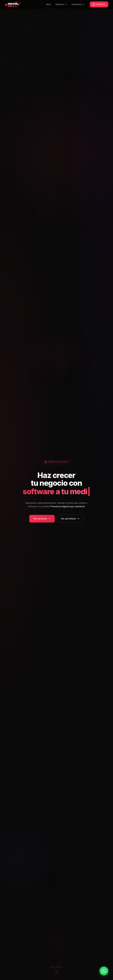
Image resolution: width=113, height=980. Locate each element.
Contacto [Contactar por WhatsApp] (99, 4)
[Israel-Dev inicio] (13, 4)
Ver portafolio (70, 519)
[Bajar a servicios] (56, 971)
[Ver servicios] (42, 519)
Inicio (49, 4)
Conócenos (78, 4)
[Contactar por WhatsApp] (104, 971)
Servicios (61, 4)
